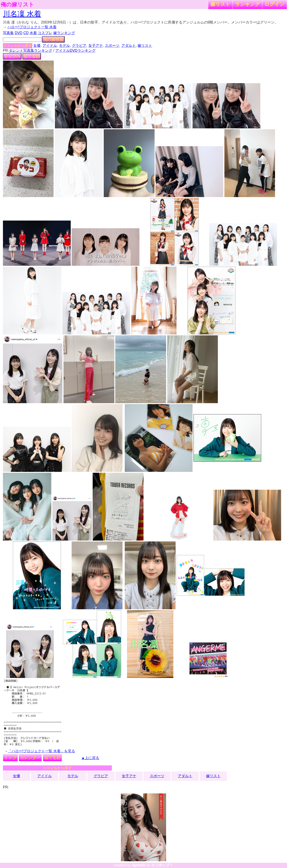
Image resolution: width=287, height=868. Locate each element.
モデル (64, 46)
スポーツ (112, 46)
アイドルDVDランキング (75, 51)
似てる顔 (32, 56)
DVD (19, 33)
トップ (10, 758)
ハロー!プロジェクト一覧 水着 (32, 27)
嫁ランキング (64, 33)
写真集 (8, 33)
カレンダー (30, 758)
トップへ (12, 56)
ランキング (247, 4)
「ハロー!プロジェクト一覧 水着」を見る (41, 751)
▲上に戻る (90, 758)
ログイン (275, 4)
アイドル (50, 46)
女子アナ (96, 46)
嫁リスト (220, 4)
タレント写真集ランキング (31, 51)
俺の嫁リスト (17, 5)
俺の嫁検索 (53, 39)
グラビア (79, 46)
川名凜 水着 (22, 14)
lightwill (139, 865)
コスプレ (45, 33)
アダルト (129, 46)
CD (26, 33)
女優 (37, 46)
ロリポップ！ (162, 865)
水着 (33, 33)
